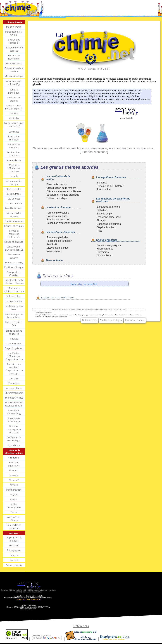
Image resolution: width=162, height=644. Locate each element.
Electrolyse (14, 383)
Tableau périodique (14, 91)
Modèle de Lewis (14, 208)
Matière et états (14, 63)
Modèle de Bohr (14, 203)
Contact (14, 560)
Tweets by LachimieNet (84, 284)
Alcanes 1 (14, 470)
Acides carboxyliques (14, 506)
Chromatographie (14, 393)
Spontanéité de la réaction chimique (14, 282)
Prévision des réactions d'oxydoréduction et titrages (14, 369)
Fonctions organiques (14, 464)
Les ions (14, 113)
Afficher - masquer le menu (52, 16)
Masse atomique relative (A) (14, 83)
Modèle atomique (14, 76)
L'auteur (14, 555)
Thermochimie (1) (14, 262)
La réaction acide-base (14, 308)
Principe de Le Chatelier (14, 274)
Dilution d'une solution (14, 256)
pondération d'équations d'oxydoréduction (14, 356)
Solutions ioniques (14, 242)
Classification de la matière (14, 70)
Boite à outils (89, 320)
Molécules (14, 118)
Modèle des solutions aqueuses (14, 290)
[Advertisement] (101, 8)
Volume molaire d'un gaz (14, 183)
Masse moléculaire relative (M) (14, 125)
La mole (14, 176)
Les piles (14, 378)
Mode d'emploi (14, 27)
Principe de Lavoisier (14, 146)
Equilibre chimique (14, 267)
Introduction (14, 458)
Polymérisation (14, 490)
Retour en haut (135, 320)
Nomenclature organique (14, 526)
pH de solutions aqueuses (14, 332)
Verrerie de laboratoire (14, 57)
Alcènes (14, 485)
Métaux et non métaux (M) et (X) (14, 107)
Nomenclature (14, 160)
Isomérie (14, 475)
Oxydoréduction (14, 343)
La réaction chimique (14, 138)
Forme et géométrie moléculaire (14, 234)
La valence (14, 132)
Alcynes (14, 494)
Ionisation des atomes (14, 215)
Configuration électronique (14, 439)
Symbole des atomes (14, 99)
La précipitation (14, 301)
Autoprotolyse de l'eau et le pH (14, 316)
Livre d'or (14, 545)
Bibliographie (14, 550)
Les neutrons (14, 194)
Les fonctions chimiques (14, 154)
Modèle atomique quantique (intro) (14, 404)
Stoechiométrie (14, 189)
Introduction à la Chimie (14, 33)
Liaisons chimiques (14, 226)
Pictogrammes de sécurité (14, 49)
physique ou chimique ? (14, 41)
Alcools (14, 499)
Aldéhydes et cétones (14, 518)
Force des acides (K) (14, 324)
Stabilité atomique (14, 221)
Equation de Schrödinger (14, 420)
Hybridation (14, 445)
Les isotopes (14, 199)
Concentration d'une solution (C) (14, 248)
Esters (14, 512)
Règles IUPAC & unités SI (14, 539)
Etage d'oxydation (14, 348)
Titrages (14, 339)
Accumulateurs (14, 388)
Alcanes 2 (14, 480)
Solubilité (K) (14, 296)
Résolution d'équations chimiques (14, 168)
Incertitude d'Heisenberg (14, 412)
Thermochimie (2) (14, 398)
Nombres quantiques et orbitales (14, 429)
